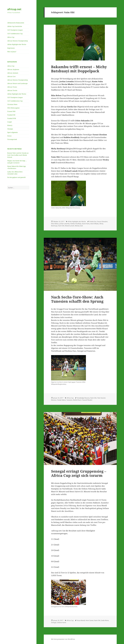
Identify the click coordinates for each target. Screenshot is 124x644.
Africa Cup (11, 37)
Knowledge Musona (83, 398)
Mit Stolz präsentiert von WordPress (63, 639)
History (10, 125)
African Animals (13, 73)
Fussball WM (12, 118)
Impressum (11, 48)
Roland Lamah (70, 226)
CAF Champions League (15, 30)
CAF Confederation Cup (15, 34)
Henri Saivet (90, 620)
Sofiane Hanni (62, 623)
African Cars (11, 76)
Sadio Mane (105, 620)
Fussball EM (11, 115)
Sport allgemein (13, 132)
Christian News (12, 104)
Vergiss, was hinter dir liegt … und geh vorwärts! (17, 162)
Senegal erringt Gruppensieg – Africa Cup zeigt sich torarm (79, 473)
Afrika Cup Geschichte (15, 26)
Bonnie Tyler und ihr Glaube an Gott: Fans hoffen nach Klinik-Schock (18, 155)
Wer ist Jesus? (12, 52)
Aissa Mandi (81, 620)
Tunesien (69, 400)
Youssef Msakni (87, 400)
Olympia (10, 129)
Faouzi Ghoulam (102, 222)
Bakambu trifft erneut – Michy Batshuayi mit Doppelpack (79, 69)
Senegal (54, 623)
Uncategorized (12, 139)
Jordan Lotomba (65, 224)
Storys (9, 136)
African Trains (12, 87)
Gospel (10, 122)
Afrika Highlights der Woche (17, 44)
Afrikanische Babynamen (16, 23)
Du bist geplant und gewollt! (17, 177)
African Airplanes (13, 69)
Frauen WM (11, 111)
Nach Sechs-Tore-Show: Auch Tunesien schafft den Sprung (77, 299)
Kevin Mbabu (95, 224)
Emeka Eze (93, 222)
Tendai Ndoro (61, 400)
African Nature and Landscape (17, 83)
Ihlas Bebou (55, 224)
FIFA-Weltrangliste (13, 108)
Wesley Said (79, 226)
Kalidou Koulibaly (76, 224)
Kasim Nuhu (86, 224)
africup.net (14, 9)
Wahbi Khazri (77, 400)
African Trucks (12, 90)
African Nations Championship (18, 41)
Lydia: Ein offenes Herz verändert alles (15, 173)
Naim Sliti (61, 226)
